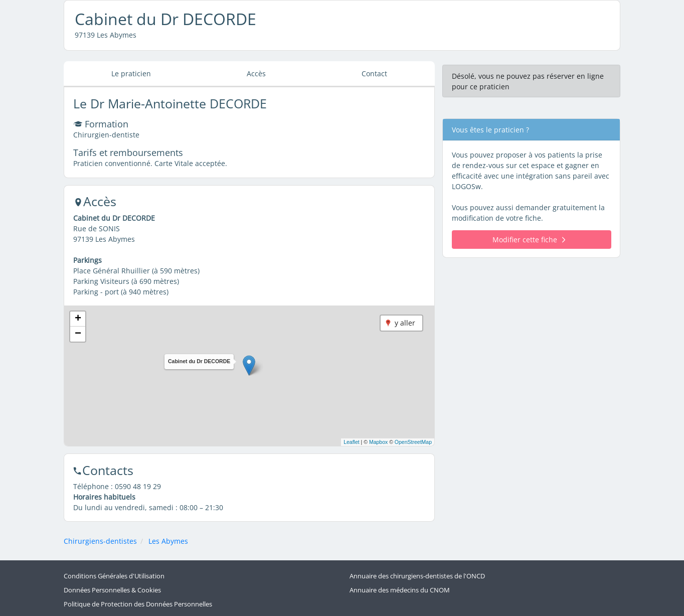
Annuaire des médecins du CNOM (400, 590)
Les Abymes (168, 541)
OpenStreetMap (413, 442)
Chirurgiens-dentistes (100, 541)
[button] (249, 365)
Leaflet (352, 442)
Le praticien (131, 73)
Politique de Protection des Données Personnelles (138, 604)
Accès (256, 73)
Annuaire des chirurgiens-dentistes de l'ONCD (417, 576)
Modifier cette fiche (529, 240)
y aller (405, 323)
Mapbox (378, 442)
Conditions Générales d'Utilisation (114, 576)
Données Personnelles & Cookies (112, 590)
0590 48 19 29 (138, 486)
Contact (374, 73)
